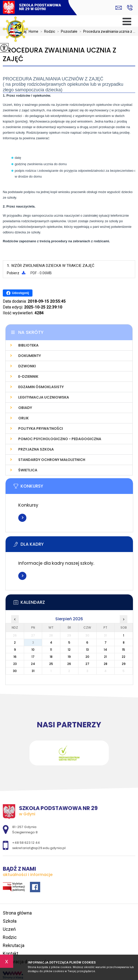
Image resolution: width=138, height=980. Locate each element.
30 (15, 671)
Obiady (25, 408)
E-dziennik (28, 376)
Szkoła (10, 921)
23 (15, 664)
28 (106, 664)
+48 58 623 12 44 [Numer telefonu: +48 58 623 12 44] (26, 843)
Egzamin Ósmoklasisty (41, 387)
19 (69, 657)
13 (87, 650)
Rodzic (47, 31)
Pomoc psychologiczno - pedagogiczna (60, 439)
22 (124, 657)
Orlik (23, 418)
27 (87, 664)
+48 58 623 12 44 (130, 8)
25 (51, 664)
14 (105, 650)
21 (105, 657)
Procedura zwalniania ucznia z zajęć (59, 55)
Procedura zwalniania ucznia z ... (106, 31)
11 (51, 650)
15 (124, 650)
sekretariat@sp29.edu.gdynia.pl (119, 8)
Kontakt (11, 953)
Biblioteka (28, 345)
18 (51, 657)
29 (124, 664)
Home (33, 31)
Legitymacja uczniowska (44, 397)
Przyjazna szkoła (36, 449)
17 (33, 657)
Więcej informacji (22, 518)
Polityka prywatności (41, 428)
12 (69, 650)
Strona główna (17, 913)
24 (33, 664)
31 (33, 671)
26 (69, 664)
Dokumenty (30, 356)
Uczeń (9, 929)
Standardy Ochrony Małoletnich (52, 460)
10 (33, 650)
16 (15, 657)
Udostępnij (18, 293)
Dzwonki (27, 366)
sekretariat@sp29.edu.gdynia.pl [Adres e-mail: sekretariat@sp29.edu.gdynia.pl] (39, 848)
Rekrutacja (14, 945)
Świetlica (28, 470)
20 (87, 657)
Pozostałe (66, 31)
